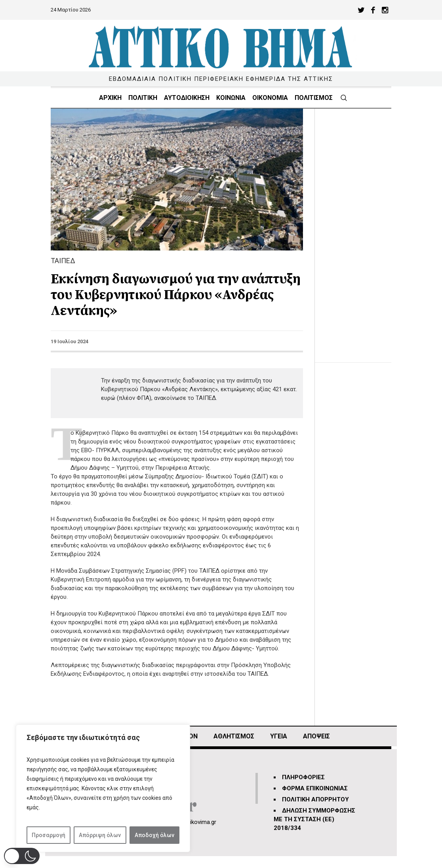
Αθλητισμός (234, 736)
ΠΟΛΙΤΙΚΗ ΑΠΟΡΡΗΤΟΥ (315, 799)
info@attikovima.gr (192, 822)
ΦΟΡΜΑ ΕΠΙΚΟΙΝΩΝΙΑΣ (315, 788)
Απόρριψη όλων (100, 835)
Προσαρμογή (49, 835)
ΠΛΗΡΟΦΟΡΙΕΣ (303, 777)
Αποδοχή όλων (154, 835)
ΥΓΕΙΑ (279, 736)
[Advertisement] (359, 228)
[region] (103, 788)
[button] (22, 856)
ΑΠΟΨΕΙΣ (316, 736)
